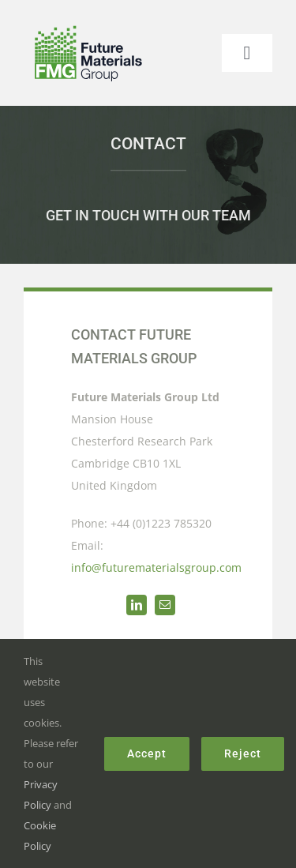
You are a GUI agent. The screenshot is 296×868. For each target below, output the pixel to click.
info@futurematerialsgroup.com (156, 567)
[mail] (165, 605)
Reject (243, 753)
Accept (147, 753)
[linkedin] (137, 605)
